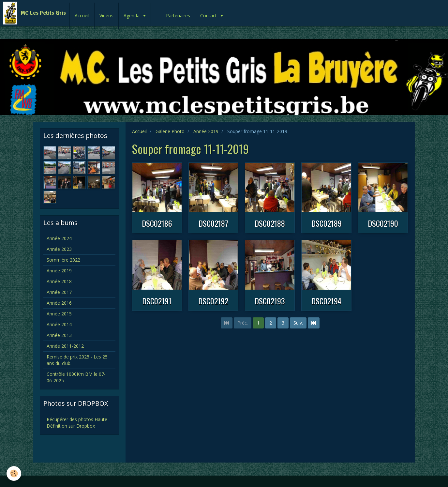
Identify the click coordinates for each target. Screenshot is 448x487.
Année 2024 (59, 238)
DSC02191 (157, 301)
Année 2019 (206, 131)
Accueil (82, 15)
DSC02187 (213, 223)
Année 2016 (59, 303)
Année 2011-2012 (65, 346)
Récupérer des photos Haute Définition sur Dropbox (77, 423)
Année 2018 (59, 281)
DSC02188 (270, 223)
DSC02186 (157, 223)
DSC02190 (383, 223)
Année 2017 (59, 292)
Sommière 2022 (63, 260)
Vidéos (106, 15)
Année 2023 (59, 249)
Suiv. (298, 323)
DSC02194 (326, 301)
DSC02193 (270, 301)
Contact (209, 15)
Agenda (132, 15)
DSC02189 (327, 223)
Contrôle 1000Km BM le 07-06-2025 (76, 377)
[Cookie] (14, 473)
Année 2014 (59, 324)
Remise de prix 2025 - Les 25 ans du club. (77, 360)
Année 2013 (59, 335)
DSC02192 (213, 301)
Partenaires (178, 15)
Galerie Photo (170, 131)
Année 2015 (59, 314)
